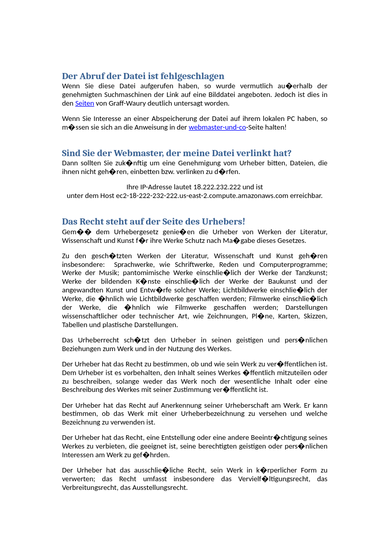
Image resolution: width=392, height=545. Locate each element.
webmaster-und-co (217, 127)
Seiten (84, 103)
